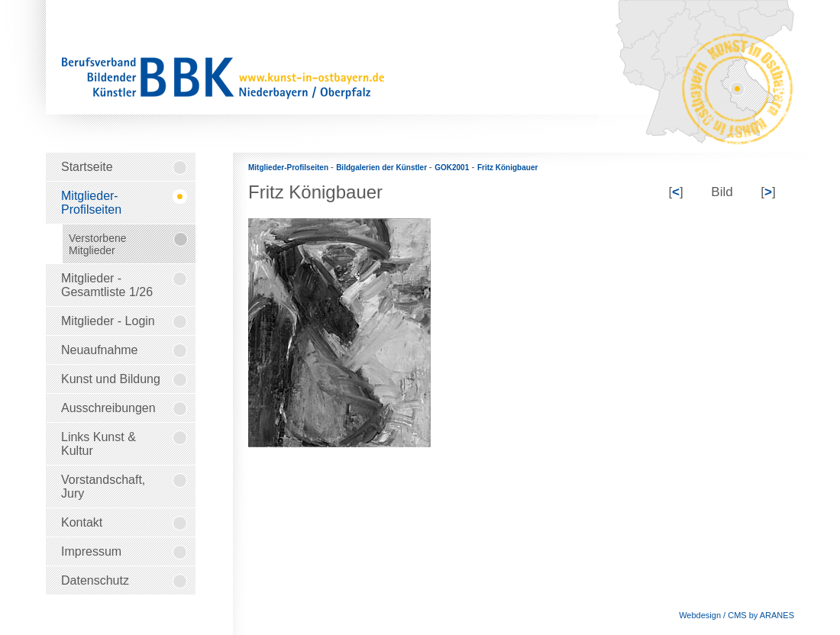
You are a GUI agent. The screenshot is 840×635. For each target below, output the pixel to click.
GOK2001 (452, 168)
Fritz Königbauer (507, 168)
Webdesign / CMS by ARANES (737, 615)
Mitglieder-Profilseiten (289, 168)
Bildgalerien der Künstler (383, 168)
